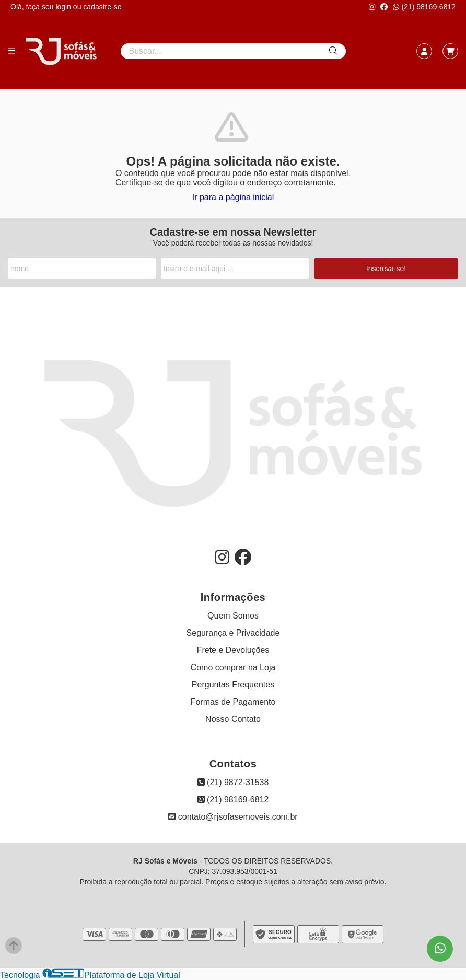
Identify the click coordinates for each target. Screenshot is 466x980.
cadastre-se (102, 7)
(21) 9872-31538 (233, 782)
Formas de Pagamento (233, 702)
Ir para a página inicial (233, 197)
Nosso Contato (233, 719)
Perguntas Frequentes (233, 685)
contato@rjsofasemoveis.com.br (233, 817)
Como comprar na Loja (233, 667)
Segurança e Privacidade (233, 633)
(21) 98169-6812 (424, 7)
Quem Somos (233, 616)
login (64, 7)
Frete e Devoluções (233, 650)
